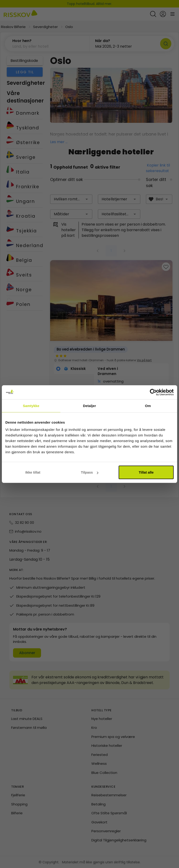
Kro (94, 728)
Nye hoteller (102, 719)
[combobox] (71, 199)
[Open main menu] (172, 14)
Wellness (99, 763)
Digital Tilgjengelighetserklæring (119, 840)
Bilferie (17, 813)
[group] (111, 348)
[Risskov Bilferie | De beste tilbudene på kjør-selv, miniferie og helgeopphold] (21, 14)
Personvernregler (106, 831)
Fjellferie (18, 795)
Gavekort (99, 822)
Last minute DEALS (27, 719)
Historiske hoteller (107, 746)
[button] (47, 44)
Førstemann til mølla (29, 728)
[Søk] (166, 44)
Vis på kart (144, 360)
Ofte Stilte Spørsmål (109, 813)
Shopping (19, 804)
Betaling (98, 804)
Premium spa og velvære (113, 737)
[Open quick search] (153, 14)
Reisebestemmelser (109, 795)
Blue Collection (104, 773)
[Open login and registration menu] (163, 14)
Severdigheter (45, 27)
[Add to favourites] (166, 267)
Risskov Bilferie (13, 27)
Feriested (100, 755)
